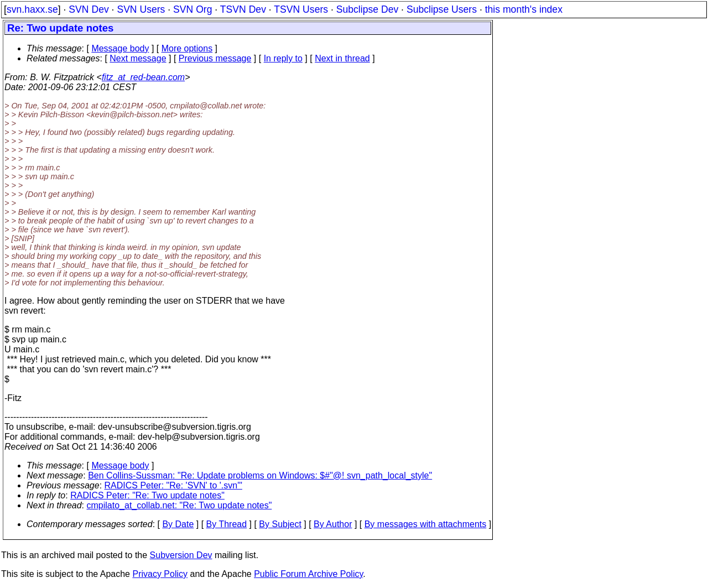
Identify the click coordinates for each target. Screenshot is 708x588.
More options (187, 48)
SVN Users (141, 9)
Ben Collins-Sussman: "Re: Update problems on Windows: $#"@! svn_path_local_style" (260, 475)
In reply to (283, 58)
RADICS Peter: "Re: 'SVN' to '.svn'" (173, 485)
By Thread (227, 524)
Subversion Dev (181, 555)
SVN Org (192, 9)
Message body (120, 48)
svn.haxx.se (32, 9)
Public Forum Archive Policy (308, 574)
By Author (333, 524)
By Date (178, 524)
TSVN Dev (243, 9)
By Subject (280, 524)
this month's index (524, 9)
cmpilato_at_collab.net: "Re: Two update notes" (179, 505)
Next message (138, 58)
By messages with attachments (426, 524)
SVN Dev (88, 9)
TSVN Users (301, 9)
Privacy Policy (160, 574)
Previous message (215, 58)
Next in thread (342, 58)
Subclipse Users (442, 9)
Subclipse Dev (367, 9)
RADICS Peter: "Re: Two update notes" (147, 495)
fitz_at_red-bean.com (143, 77)
